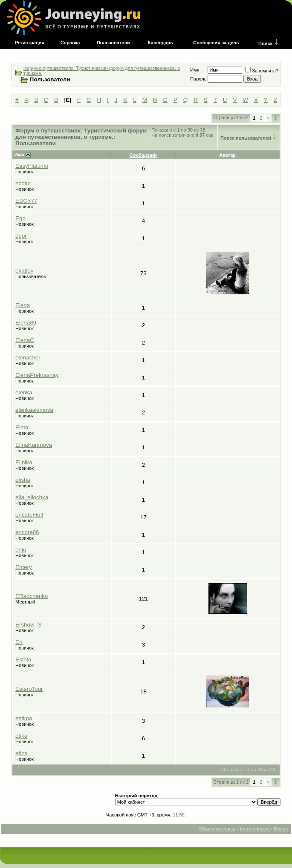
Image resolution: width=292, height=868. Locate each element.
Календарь (160, 43)
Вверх (281, 829)
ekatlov (24, 271)
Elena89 (26, 323)
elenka (24, 392)
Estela (23, 660)
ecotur (23, 183)
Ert (19, 642)
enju (21, 550)
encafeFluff (29, 515)
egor (21, 236)
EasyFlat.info (32, 166)
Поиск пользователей (246, 138)
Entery (24, 567)
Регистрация (30, 43)
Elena (23, 305)
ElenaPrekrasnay (37, 375)
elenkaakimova (34, 410)
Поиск (265, 43)
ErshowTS (28, 625)
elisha (23, 480)
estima (24, 718)
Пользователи (113, 43)
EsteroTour (29, 689)
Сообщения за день (216, 43)
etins (21, 753)
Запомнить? (262, 71)
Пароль (198, 79)
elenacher (28, 358)
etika (21, 736)
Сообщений (143, 155)
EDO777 (26, 201)
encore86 (27, 532)
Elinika (24, 462)
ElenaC (25, 340)
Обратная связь (217, 829)
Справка (70, 43)
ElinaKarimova (34, 445)
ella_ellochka (32, 497)
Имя (195, 70)
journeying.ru (254, 829)
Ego (20, 218)
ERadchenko (32, 596)
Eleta (22, 427)
